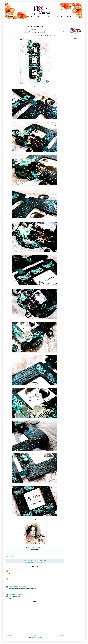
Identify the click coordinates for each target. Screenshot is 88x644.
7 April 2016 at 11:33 (18, 570)
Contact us (43, 20)
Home (31, 20)
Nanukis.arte (12, 578)
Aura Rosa (31, 562)
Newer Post (8, 635)
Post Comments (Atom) (38, 638)
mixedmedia (38, 562)
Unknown (11, 570)
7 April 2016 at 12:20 (19, 578)
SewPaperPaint (12, 595)
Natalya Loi (8, 31)
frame (34, 562)
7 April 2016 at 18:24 (20, 595)
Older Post (62, 635)
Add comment (35, 601)
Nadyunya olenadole (13, 586)
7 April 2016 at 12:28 (22, 586)
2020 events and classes (53, 20)
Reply (10, 574)
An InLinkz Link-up (10, 557)
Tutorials (37, 20)
